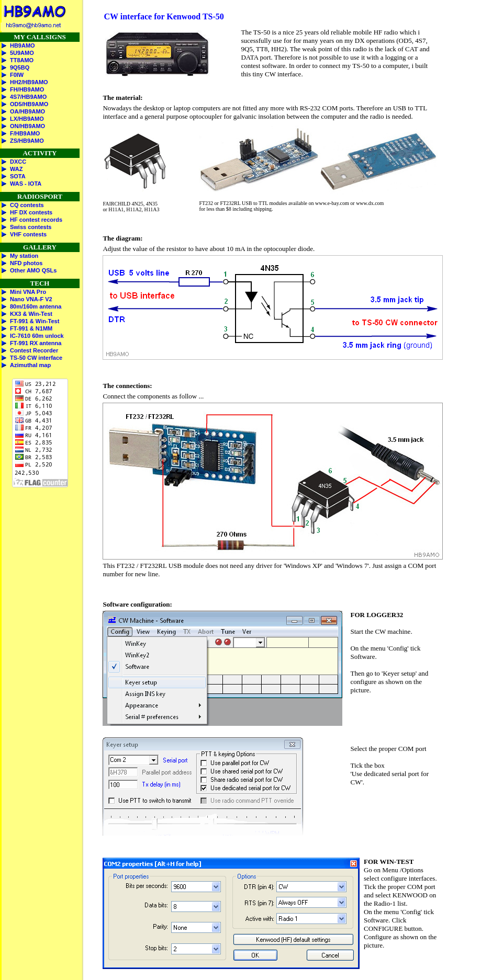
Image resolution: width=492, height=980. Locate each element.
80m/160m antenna (36, 306)
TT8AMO (22, 60)
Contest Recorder (34, 350)
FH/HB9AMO (27, 89)
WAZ (16, 169)
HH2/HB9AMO (29, 82)
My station (24, 256)
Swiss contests (31, 227)
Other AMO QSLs (33, 270)
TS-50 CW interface (36, 358)
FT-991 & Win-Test (35, 321)
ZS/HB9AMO (27, 141)
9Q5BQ (20, 67)
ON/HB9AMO (27, 126)
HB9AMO (23, 45)
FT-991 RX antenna (36, 343)
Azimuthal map (30, 365)
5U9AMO (22, 53)
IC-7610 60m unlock (37, 336)
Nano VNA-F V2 (31, 299)
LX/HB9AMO (27, 119)
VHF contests (28, 234)
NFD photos (26, 263)
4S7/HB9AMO (28, 97)
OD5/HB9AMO (29, 104)
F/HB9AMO (25, 133)
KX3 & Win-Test (31, 314)
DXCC (18, 162)
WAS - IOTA (26, 184)
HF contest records (36, 220)
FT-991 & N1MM (31, 328)
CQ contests (27, 205)
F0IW (17, 75)
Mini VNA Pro (28, 292)
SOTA (18, 176)
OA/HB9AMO (27, 111)
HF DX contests (31, 212)
